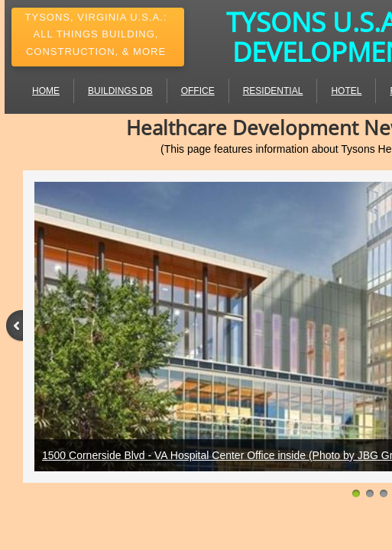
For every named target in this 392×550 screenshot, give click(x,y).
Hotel (346, 91)
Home (46, 91)
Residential (273, 91)
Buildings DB (120, 91)
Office (198, 91)
